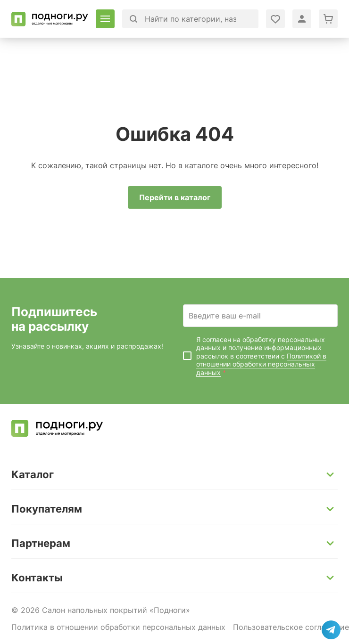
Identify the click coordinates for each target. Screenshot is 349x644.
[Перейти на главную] (50, 19)
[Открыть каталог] (105, 19)
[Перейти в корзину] (328, 19)
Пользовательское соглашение (291, 627)
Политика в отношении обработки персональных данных (118, 627)
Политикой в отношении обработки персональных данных (261, 364)
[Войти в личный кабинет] (275, 19)
